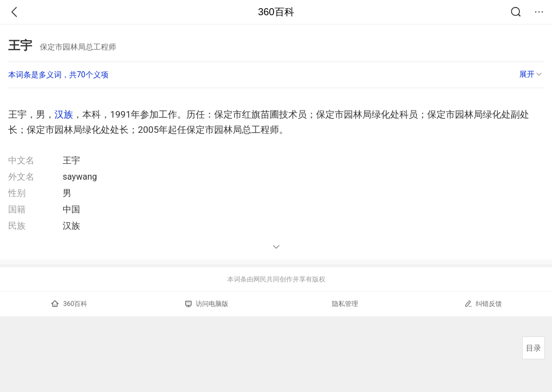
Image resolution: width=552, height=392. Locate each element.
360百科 (276, 12)
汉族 (64, 114)
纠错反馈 (483, 304)
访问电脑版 (207, 304)
